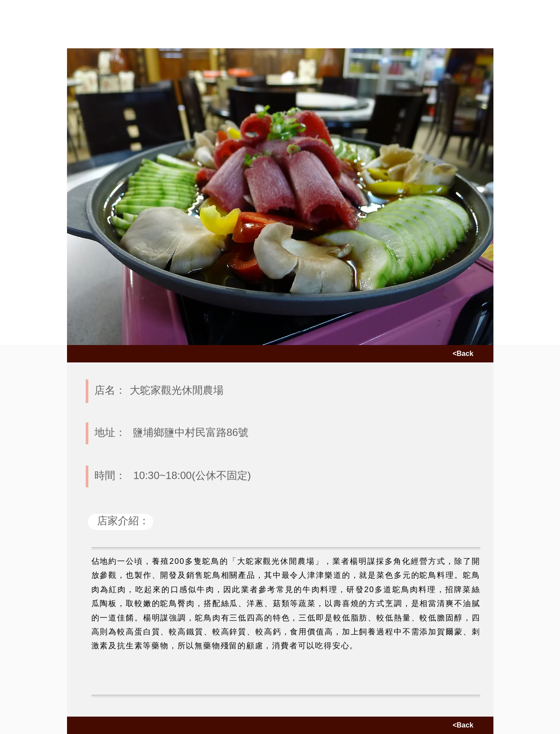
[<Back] (463, 354)
